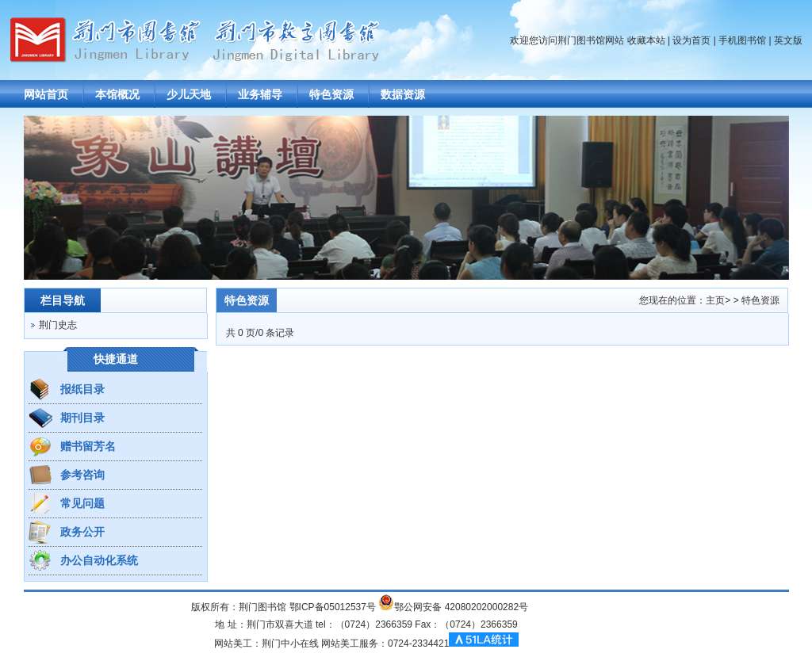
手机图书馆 (742, 40)
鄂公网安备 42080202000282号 (461, 607)
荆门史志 (58, 325)
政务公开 (82, 532)
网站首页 (46, 94)
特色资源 (331, 94)
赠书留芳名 (88, 446)
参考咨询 (82, 475)
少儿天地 (189, 94)
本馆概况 (117, 94)
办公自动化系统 (99, 560)
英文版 (788, 40)
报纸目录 (82, 389)
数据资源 (403, 94)
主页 (715, 300)
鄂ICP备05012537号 (333, 607)
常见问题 (82, 503)
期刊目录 (82, 418)
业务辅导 (260, 94)
